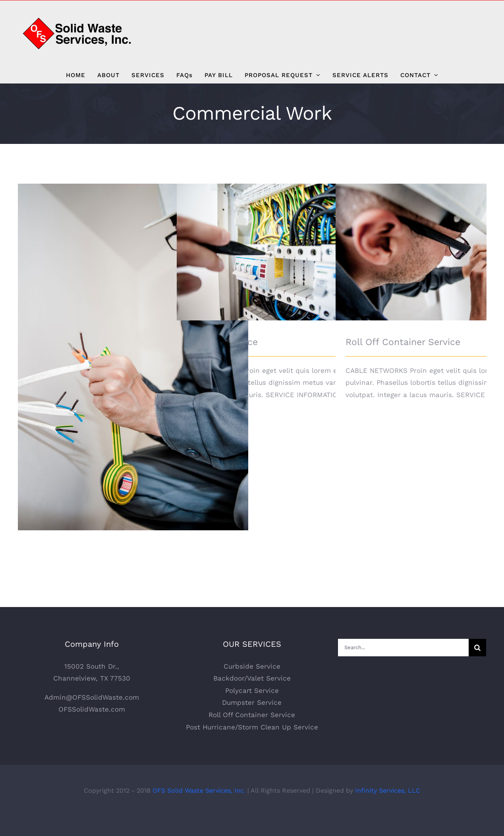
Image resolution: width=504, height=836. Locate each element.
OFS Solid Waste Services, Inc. (199, 810)
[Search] (477, 667)
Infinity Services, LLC (388, 810)
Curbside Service (252, 685)
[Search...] (403, 667)
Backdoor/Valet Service (252, 697)
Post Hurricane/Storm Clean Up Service (252, 746)
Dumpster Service (252, 722)
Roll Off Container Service (403, 342)
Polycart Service (252, 710)
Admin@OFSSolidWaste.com (92, 716)
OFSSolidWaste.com (92, 729)
